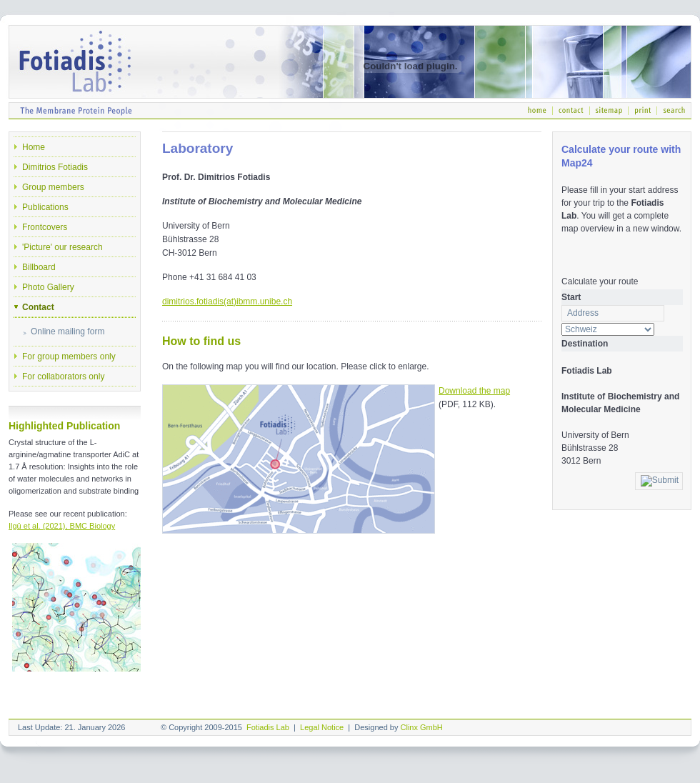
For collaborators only (63, 376)
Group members (53, 187)
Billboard (39, 267)
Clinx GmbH (422, 727)
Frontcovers (45, 227)
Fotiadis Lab (268, 727)
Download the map (474, 391)
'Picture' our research (62, 247)
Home (34, 147)
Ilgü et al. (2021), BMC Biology (62, 526)
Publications (45, 207)
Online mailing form (67, 331)
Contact (38, 307)
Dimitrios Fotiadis (55, 167)
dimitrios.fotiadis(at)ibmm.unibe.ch (227, 301)
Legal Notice (322, 727)
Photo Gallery (48, 287)
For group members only (69, 356)
